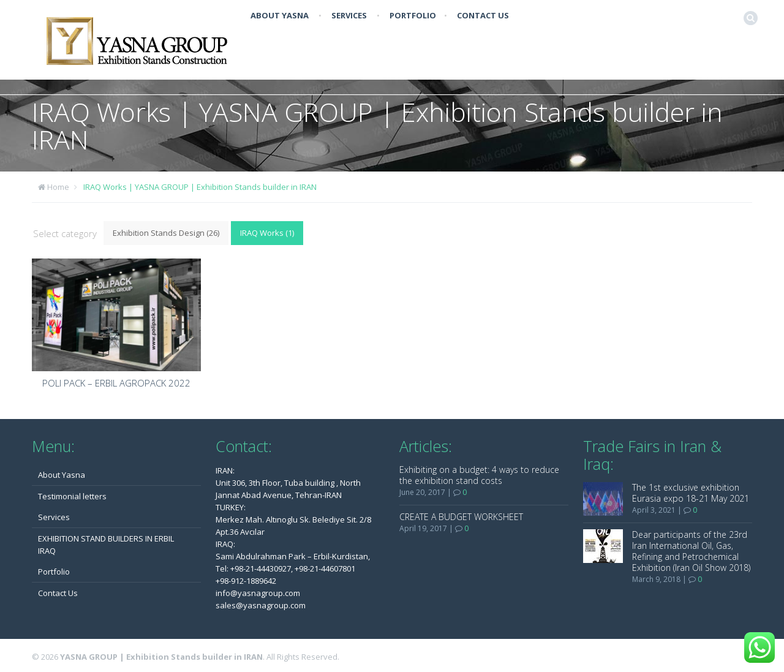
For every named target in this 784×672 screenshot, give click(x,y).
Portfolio (413, 15)
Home (58, 187)
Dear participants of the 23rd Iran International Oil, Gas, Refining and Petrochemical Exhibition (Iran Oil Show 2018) (691, 551)
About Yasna (280, 15)
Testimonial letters (72, 496)
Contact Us (483, 15)
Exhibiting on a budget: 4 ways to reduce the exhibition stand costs (479, 475)
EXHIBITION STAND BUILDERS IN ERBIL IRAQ (106, 545)
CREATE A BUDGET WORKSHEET (461, 517)
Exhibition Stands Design (166, 233)
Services (349, 15)
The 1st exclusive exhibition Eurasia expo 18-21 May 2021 (691, 493)
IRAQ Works (267, 233)
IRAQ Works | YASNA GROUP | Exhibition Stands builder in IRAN (200, 187)
